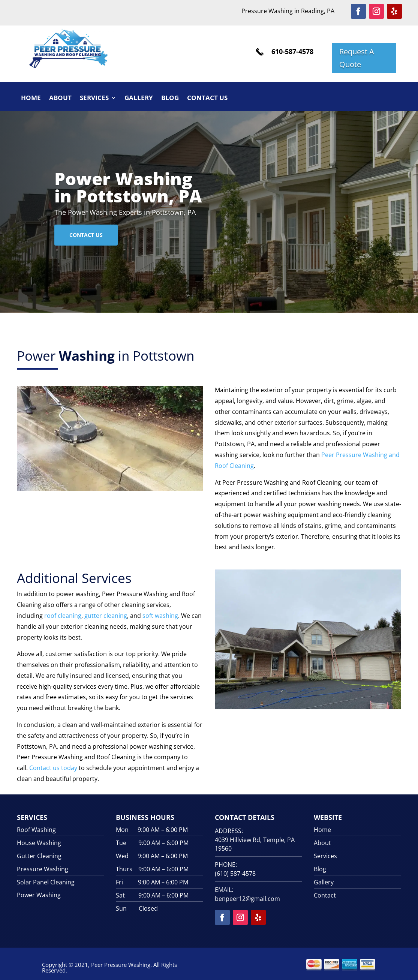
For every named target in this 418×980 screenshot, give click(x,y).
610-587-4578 (292, 51)
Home (31, 99)
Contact (325, 895)
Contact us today (53, 768)
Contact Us (207, 99)
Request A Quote (357, 58)
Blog (170, 99)
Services (94, 99)
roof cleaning (63, 616)
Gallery (139, 99)
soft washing (160, 616)
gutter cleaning (106, 616)
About (60, 99)
